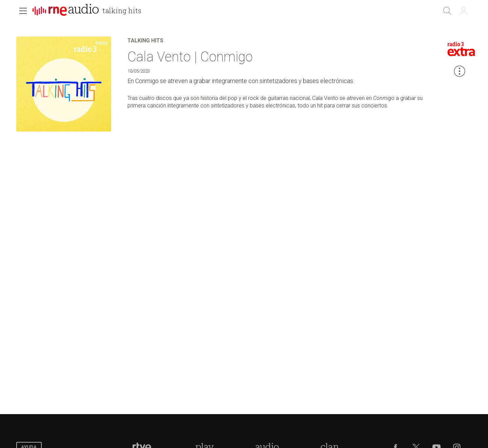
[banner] (90, 12)
